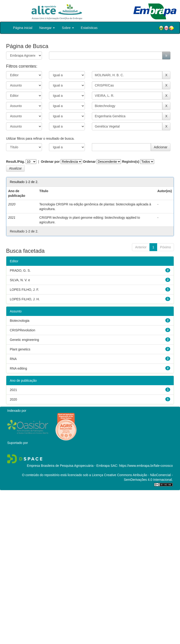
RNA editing (18, 368)
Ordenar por (50, 162)
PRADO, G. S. (20, 270)
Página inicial (23, 28)
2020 (13, 399)
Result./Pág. (15, 162)
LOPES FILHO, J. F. (24, 290)
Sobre (68, 28)
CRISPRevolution (22, 330)
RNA (13, 359)
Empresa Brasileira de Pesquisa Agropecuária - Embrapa (68, 466)
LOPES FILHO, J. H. (25, 299)
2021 (13, 390)
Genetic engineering (24, 340)
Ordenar (89, 162)
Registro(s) (131, 162)
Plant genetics (20, 349)
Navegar (47, 28)
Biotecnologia (20, 321)
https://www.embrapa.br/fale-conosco (146, 466)
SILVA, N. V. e (20, 280)
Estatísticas (89, 28)
